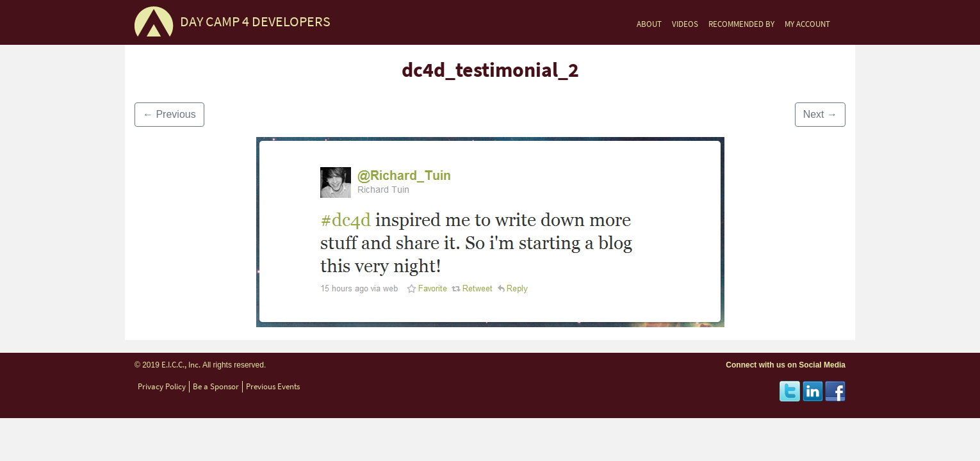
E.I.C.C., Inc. (181, 365)
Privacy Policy (162, 386)
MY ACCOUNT (807, 24)
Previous (169, 114)
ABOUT (649, 24)
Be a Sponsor (216, 386)
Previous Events (273, 386)
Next (820, 114)
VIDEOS (685, 24)
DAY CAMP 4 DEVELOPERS (255, 21)
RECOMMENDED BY (741, 24)
